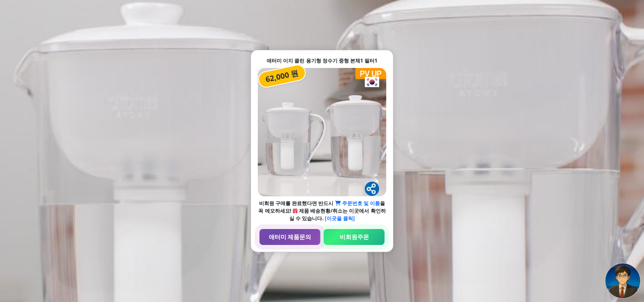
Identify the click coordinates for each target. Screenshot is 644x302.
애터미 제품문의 (290, 237)
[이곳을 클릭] (340, 218)
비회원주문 (354, 237)
